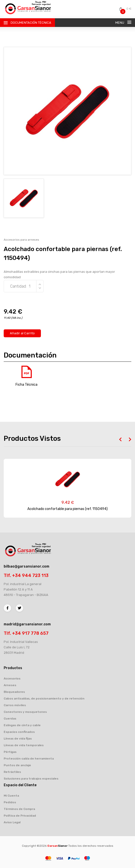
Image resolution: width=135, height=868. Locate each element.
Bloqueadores (14, 692)
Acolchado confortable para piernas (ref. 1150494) (67, 509)
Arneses (10, 685)
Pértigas (10, 752)
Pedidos (10, 802)
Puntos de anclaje (17, 765)
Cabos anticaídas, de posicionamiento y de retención (44, 699)
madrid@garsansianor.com (27, 624)
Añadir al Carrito (22, 333)
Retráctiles (12, 772)
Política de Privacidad (20, 816)
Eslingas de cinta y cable (22, 725)
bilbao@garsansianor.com (26, 566)
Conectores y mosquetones (25, 712)
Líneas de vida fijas (18, 739)
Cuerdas (10, 719)
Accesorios (12, 678)
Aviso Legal (12, 822)
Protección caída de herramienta (29, 759)
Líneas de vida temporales (24, 745)
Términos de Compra (19, 809)
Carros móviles (15, 705)
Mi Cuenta (11, 796)
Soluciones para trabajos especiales (31, 779)
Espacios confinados (19, 732)
